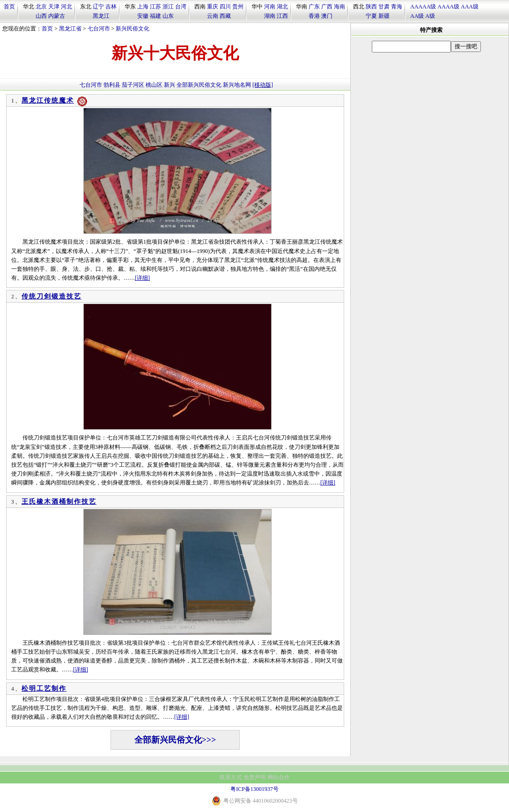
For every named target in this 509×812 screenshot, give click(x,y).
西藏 (225, 16)
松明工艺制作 (44, 689)
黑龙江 (101, 16)
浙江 (168, 7)
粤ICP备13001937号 (254, 789)
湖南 (270, 16)
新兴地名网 (237, 85)
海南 (339, 7)
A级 (430, 16)
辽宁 (98, 7)
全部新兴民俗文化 (199, 85)
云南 (213, 16)
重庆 (213, 7)
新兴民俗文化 (133, 29)
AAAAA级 (423, 7)
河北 (66, 7)
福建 (155, 16)
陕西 (371, 7)
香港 (314, 16)
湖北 (282, 7)
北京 (41, 7)
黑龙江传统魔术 (48, 101)
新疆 (384, 16)
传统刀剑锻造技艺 (52, 296)
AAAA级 (448, 7)
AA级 (417, 16)
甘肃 (384, 7)
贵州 (238, 7)
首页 (9, 7)
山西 (41, 16)
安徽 (143, 16)
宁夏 (371, 16)
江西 (282, 16)
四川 (225, 7)
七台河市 (99, 29)
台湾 (181, 7)
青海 (397, 7)
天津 (54, 7)
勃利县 (112, 85)
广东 (314, 7)
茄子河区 (133, 85)
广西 (327, 7)
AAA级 (470, 7)
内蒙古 (57, 16)
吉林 (111, 7)
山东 (168, 16)
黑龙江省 (70, 29)
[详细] (142, 278)
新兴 (170, 85)
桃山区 (154, 85)
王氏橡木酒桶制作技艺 (59, 502)
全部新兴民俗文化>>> (175, 740)
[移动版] (263, 85)
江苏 (155, 7)
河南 (270, 7)
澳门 (327, 16)
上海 (143, 7)
